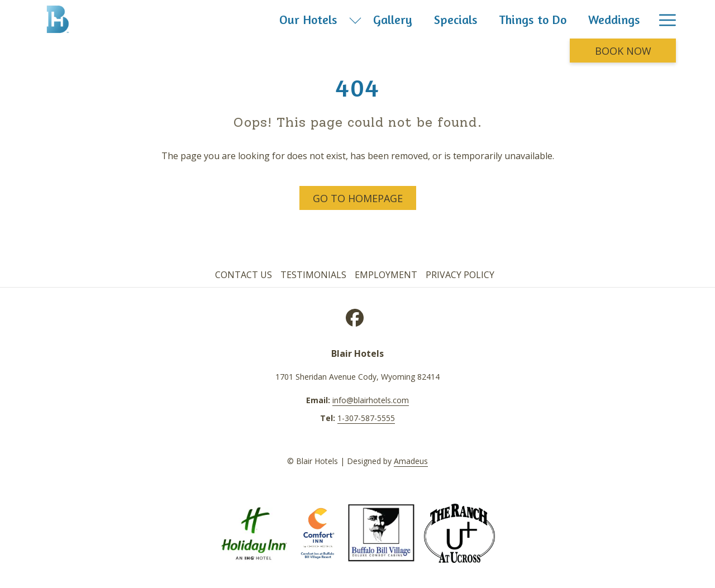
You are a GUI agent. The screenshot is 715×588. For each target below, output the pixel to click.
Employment (386, 275)
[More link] (663, 19)
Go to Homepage (358, 198)
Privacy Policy (460, 275)
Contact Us (244, 275)
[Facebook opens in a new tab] (355, 316)
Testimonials (313, 275)
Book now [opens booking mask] (623, 51)
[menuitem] (309, 19)
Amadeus (411, 461)
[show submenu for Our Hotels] (355, 19)
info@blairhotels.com (371, 400)
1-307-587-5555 (366, 418)
